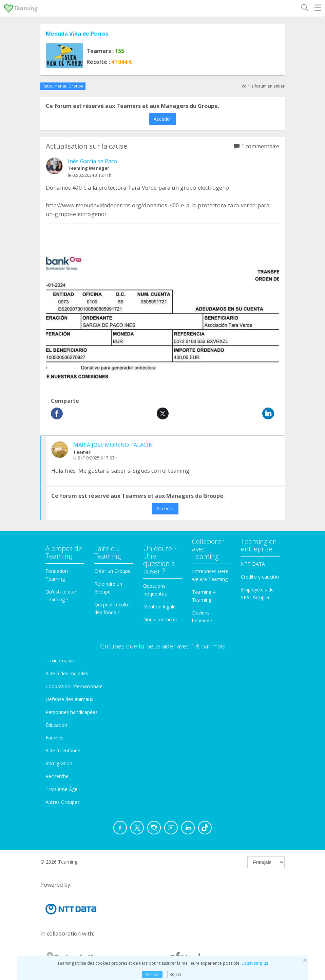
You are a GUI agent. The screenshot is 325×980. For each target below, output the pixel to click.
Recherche (57, 776)
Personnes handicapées (72, 712)
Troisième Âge (61, 789)
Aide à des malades (67, 673)
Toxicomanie (60, 661)
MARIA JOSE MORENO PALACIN (113, 445)
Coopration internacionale (74, 686)
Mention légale (159, 607)
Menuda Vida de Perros (77, 34)
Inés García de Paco (92, 161)
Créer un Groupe (112, 571)
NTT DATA (253, 564)
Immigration (59, 763)
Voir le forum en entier (263, 86)
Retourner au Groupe (63, 86)
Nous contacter (160, 619)
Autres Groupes (63, 802)
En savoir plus (255, 963)
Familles (54, 738)
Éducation (56, 725)
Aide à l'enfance (63, 750)
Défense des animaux (69, 699)
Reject (175, 974)
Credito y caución (260, 577)
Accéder (162, 119)
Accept (152, 974)
